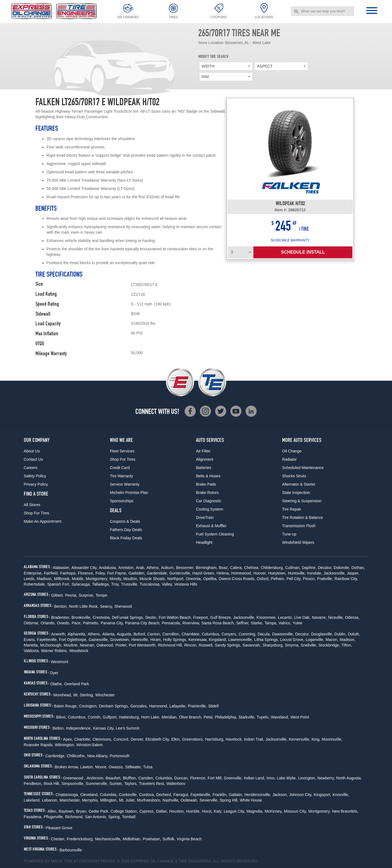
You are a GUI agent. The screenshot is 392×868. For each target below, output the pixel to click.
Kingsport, (322, 795)
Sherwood (123, 606)
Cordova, (147, 795)
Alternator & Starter (299, 484)
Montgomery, (97, 579)
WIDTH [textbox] (208, 66)
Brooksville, (81, 617)
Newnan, (87, 645)
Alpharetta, (77, 634)
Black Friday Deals (126, 538)
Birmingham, (207, 568)
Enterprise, (33, 573)
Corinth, (95, 717)
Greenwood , (74, 778)
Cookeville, (128, 795)
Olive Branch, (190, 717)
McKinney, (274, 811)
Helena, (223, 573)
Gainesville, (99, 640)
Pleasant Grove (59, 828)
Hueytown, (277, 573)
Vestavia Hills (186, 584)
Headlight (204, 542)
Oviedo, (64, 623)
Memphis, (90, 800)
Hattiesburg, (129, 717)
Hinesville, (140, 640)
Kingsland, (218, 640)
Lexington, (307, 778)
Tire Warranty (122, 476)
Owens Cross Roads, (237, 579)
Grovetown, (120, 640)
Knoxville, (341, 795)
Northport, (176, 579)
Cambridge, (55, 756)
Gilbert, (57, 595)
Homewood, (242, 573)
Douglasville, (322, 634)
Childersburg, (272, 568)
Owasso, (116, 767)
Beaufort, (114, 778)
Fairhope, (68, 573)
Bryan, (81, 811)
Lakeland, (32, 800)
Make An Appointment (43, 521)
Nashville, (171, 800)
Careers (31, 468)
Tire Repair (292, 509)
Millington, (109, 800)
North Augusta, (349, 778)
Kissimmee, (267, 617)
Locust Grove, (292, 640)
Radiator (289, 459)
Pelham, (278, 579)
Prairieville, (197, 706)
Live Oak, (302, 617)
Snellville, (309, 645)
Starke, (257, 623)
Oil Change (292, 451)
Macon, (332, 640)
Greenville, (233, 778)
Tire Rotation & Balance (302, 517)
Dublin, (341, 634)
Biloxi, (61, 717)
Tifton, (347, 645)
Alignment (205, 459)
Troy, (115, 584)
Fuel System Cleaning (215, 534)
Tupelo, (263, 717)
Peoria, (71, 595)
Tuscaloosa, (150, 584)
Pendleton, (33, 784)
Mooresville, (332, 739)
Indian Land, (255, 778)
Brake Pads (206, 484)
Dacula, (264, 634)
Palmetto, (91, 623)
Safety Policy (35, 476)
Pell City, (294, 579)
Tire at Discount (82, 861)
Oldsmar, (32, 623)
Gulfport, (110, 717)
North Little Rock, (84, 606)
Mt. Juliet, (127, 800)
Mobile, (78, 579)
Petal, (208, 717)
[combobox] (323, 11)
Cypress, (147, 811)
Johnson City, (301, 795)
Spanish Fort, (59, 584)
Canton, (154, 634)
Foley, (101, 573)
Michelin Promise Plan (129, 493)
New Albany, (98, 756)
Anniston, (126, 568)
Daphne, (309, 568)
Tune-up (289, 534)
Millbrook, (62, 579)
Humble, (194, 811)
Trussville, (130, 584)
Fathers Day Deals (126, 530)
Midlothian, (132, 839)
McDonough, (51, 645)
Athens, (153, 568)
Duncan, (182, 778)
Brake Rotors (207, 493)
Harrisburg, (215, 739)
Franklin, (220, 795)
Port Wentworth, (143, 645)
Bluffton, (130, 778)
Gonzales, (139, 706)
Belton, (59, 728)
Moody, (116, 579)
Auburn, (168, 568)
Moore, (101, 767)
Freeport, (201, 617)
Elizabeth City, (158, 739)
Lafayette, (178, 706)
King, (316, 739)
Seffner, (243, 623)
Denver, (137, 739)
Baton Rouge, (66, 706)
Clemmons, (102, 739)
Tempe (101, 595)
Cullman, (293, 568)
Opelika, (210, 579)
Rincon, (191, 645)
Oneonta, (194, 579)
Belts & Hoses (208, 476)
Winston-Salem (90, 745)
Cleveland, (89, 795)
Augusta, (124, 634)
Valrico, (285, 623)
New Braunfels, (345, 811)
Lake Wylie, (287, 778)
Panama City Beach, (143, 623)
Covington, (88, 706)
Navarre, (319, 617)
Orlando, (48, 623)
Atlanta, (109, 634)
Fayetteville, (47, 640)
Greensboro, (193, 739)
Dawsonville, (283, 634)
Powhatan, (152, 839)
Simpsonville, (73, 784)
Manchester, (70, 800)
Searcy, (106, 606)
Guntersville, (180, 573)
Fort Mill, (215, 778)
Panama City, (112, 623)
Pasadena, (33, 817)
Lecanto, (285, 617)
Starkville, (247, 717)
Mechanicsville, (108, 839)
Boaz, (224, 568)
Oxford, (263, 579)
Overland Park (77, 684)
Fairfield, (51, 573)
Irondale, (314, 573)
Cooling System (210, 509)
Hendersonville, (258, 795)
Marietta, (31, 645)
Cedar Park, (99, 811)
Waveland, (280, 717)
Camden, (146, 778)
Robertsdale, (35, 584)
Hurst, (207, 811)
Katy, (218, 811)
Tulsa (148, 767)
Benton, (61, 606)
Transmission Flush (299, 526)
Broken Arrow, (67, 767)
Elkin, (176, 739)
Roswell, (206, 645)
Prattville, (325, 579)
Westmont (60, 662)
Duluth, (354, 634)
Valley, (167, 584)
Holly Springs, (175, 640)
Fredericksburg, (80, 839)
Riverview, (191, 623)
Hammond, (159, 706)
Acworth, (59, 634)
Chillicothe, (76, 756)
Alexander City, (84, 568)
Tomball (129, 817)
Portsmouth (120, 756)
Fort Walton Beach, (175, 617)
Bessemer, (185, 568)
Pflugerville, (54, 817)
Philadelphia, (226, 717)
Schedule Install (303, 252)
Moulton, (131, 579)
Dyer (54, 673)
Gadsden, (137, 573)
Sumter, (116, 784)
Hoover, (260, 573)
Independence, (79, 728)
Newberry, (326, 778)
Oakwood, (105, 645)
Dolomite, (342, 568)
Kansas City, (104, 728)
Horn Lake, (151, 717)
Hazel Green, (204, 573)
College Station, (124, 811)
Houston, (177, 811)
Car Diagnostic (209, 501)
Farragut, (181, 795)
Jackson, (280, 795)
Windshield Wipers (298, 542)
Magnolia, (255, 811)
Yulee (297, 623)
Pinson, (309, 579)
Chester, (58, 839)
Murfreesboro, (149, 800)
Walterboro (176, 784)
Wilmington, (65, 745)
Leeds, (30, 579)
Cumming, (247, 634)
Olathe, (57, 684)
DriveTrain (205, 517)
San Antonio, (96, 817)
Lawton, (87, 767)
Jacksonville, (335, 573)
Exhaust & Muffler (211, 526)
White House (251, 800)
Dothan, (358, 568)
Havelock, (234, 739)
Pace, (77, 623)
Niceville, (336, 617)
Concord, (121, 739)
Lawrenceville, (241, 640)
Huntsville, (297, 573)
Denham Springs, (114, 706)
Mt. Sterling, (84, 695)
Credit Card (120, 468)
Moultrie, (71, 645)
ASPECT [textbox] (265, 66)
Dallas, (162, 811)
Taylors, (131, 784)
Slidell (213, 706)
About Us (32, 451)
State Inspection (296, 493)
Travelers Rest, (152, 784)
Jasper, (353, 573)
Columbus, (211, 634)
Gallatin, (236, 795)
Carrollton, (171, 634)
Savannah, (252, 645)
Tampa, (271, 623)
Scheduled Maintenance (303, 468)
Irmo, (271, 778)
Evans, (30, 640)
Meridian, (170, 717)
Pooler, (122, 645)
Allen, (52, 811)
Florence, (86, 573)
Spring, (114, 817)
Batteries (204, 468)
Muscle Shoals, (153, 579)
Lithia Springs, (266, 640)
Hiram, (156, 640)
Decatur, (325, 568)
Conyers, (229, 634)
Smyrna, (292, 645)
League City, (234, 811)
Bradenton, (61, 617)
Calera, (236, 568)
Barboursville (71, 850)
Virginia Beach (189, 839)
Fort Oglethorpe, (73, 640)
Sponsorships (122, 501)
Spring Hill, (229, 800)
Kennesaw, (198, 640)
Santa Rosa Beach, (218, 623)
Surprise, (86, 595)
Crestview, (102, 617)
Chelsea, (252, 568)
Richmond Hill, (170, 645)
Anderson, (96, 778)
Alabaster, (61, 568)
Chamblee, (191, 634)
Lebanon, (50, 800)
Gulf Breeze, (221, 617)
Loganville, (315, 640)
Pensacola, (171, 623)
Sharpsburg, (273, 645)
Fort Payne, (117, 573)
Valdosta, (32, 651)
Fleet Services (122, 451)
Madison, (45, 579)
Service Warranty (125, 484)
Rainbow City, (346, 579)
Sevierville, (209, 800)
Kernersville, (299, 739)
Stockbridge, (329, 645)
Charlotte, (83, 739)
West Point (300, 717)
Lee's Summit (128, 728)
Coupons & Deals (125, 521)
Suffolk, (169, 839)
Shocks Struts (294, 476)
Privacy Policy (36, 484)
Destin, (151, 617)
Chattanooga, (67, 795)
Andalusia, (108, 568)
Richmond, (74, 817)
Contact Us (33, 459)
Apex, (68, 739)
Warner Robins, (54, 651)
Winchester (105, 695)
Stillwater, (133, 767)
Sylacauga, (81, 584)
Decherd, (164, 795)
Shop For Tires (37, 513)
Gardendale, (157, 573)
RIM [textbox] (205, 77)
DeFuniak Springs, (128, 617)
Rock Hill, (52, 784)
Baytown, (67, 811)
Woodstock (79, 651)
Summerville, (97, 784)
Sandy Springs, (228, 645)
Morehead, (63, 695)
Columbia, (164, 778)
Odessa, (352, 617)
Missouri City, (295, 811)
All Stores (32, 505)
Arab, (140, 568)
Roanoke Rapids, (39, 745)
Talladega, (101, 584)
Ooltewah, (189, 800)
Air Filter (203, 451)
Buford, (140, 634)
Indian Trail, (254, 739)
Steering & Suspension (302, 501)
